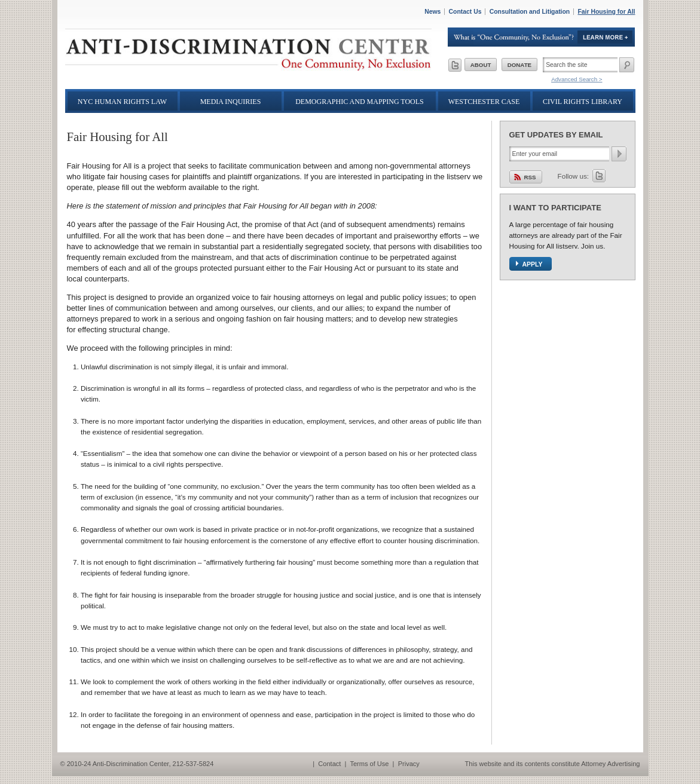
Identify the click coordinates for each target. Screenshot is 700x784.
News (432, 12)
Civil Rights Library (583, 102)
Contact (329, 764)
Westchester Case (484, 102)
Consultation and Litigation (530, 12)
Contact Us (465, 12)
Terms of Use (369, 764)
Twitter (599, 176)
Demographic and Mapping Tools (360, 102)
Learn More (542, 37)
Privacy (409, 764)
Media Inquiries (231, 102)
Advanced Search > (577, 79)
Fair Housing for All (606, 12)
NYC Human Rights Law (122, 102)
